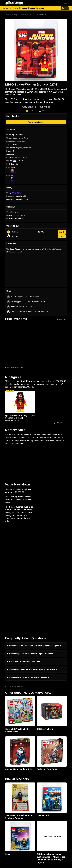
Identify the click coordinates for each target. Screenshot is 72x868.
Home (7, 15)
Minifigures (6, 836)
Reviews (5, 796)
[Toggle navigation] (65, 3)
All (3, 829)
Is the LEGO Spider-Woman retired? (24, 556)
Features (5, 803)
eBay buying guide (8, 819)
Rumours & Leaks (8, 800)
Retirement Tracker (9, 816)
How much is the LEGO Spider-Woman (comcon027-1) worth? (36, 540)
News (4, 790)
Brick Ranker (8, 769)
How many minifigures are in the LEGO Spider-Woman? (33, 564)
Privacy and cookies (9, 806)
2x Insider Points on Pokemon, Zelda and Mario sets (24, 8)
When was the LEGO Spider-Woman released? (29, 572)
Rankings (15, 15)
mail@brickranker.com (10, 777)
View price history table (15, 367)
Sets (3, 832)
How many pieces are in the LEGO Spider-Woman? (31, 548)
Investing (5, 793)
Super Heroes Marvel (27, 15)
